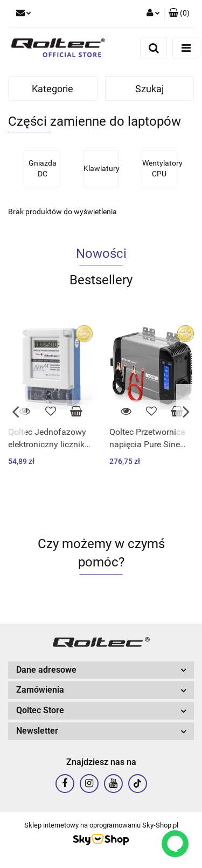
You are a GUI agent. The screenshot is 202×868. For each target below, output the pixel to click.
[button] (179, 13)
